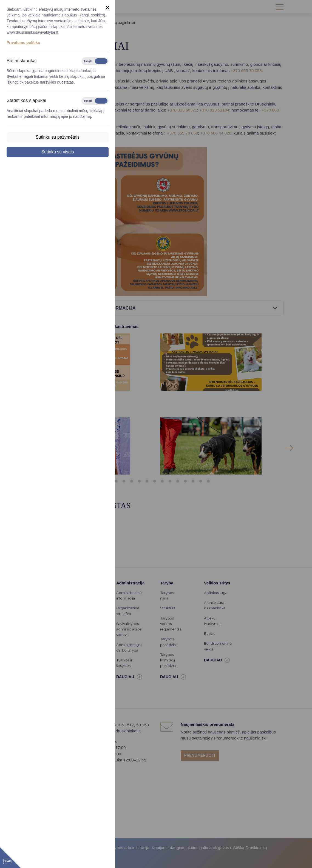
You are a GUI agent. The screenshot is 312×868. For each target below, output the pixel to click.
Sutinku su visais (57, 152)
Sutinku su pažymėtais (58, 137)
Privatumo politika (23, 42)
